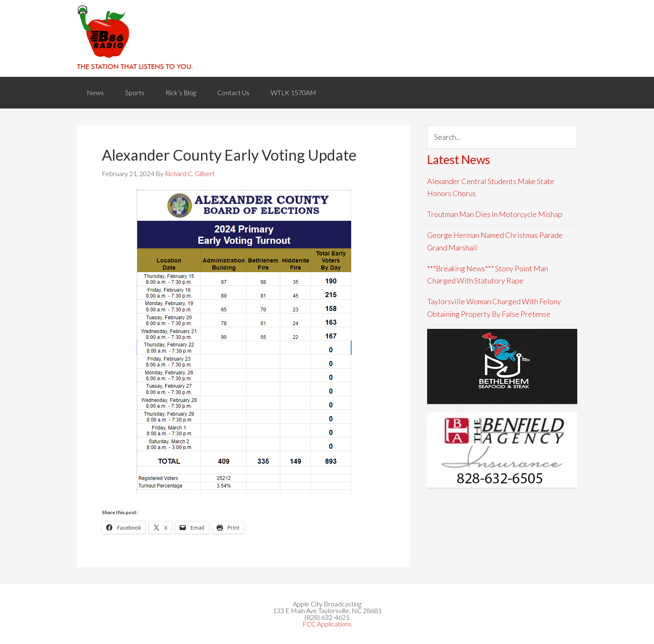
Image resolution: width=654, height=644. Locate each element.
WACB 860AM (327, 38)
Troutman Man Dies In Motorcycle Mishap (495, 214)
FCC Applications (327, 624)
